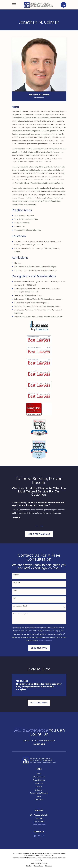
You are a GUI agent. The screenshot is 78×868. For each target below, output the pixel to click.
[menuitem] (29, 866)
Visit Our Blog (39, 703)
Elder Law (39, 783)
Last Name (16, 582)
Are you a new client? (20, 606)
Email (14, 598)
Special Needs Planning (39, 793)
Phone (15, 590)
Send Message (39, 648)
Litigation (39, 790)
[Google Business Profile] (35, 836)
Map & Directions (39, 825)
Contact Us (39, 800)
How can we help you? (20, 614)
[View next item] (41, 526)
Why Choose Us (39, 777)
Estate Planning (39, 780)
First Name (16, 575)
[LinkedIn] (43, 836)
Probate (39, 787)
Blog (39, 796)
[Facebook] (39, 836)
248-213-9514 (39, 744)
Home (39, 774)
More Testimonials (39, 534)
